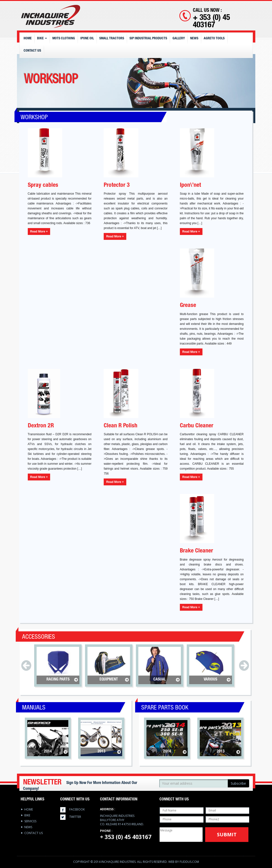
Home (28, 39)
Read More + (39, 231)
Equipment (109, 680)
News (194, 39)
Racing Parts (58, 680)
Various (210, 680)
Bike (42, 39)
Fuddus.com (189, 862)
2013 (101, 752)
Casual (160, 680)
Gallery (179, 39)
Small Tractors (112, 39)
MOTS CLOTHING (64, 39)
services (30, 821)
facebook (77, 809)
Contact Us (32, 51)
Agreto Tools (214, 39)
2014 (48, 752)
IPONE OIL (87, 39)
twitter (75, 817)
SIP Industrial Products (148, 39)
